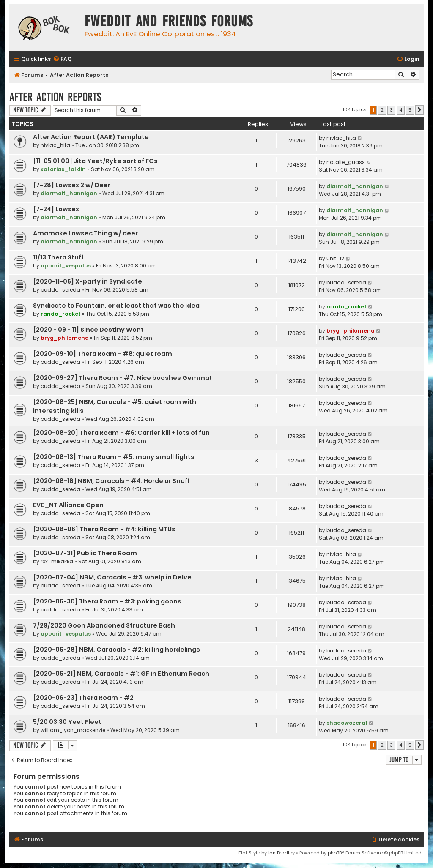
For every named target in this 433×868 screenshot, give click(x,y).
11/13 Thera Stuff (58, 257)
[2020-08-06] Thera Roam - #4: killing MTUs (104, 529)
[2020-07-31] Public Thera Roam (85, 553)
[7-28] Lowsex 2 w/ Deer (72, 185)
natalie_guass (346, 162)
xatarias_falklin (63, 169)
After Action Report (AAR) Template (91, 137)
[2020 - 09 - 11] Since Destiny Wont (88, 330)
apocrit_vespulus (66, 266)
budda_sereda (60, 290)
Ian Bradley (281, 853)
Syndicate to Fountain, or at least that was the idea (116, 306)
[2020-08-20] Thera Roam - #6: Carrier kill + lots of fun (121, 433)
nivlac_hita (55, 145)
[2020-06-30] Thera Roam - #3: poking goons (107, 601)
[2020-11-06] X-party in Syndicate (88, 281)
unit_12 (335, 258)
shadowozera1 (347, 723)
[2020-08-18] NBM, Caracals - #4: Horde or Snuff (111, 481)
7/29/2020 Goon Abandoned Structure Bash (104, 625)
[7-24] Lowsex (56, 209)
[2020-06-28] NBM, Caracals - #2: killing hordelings (116, 650)
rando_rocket (61, 314)
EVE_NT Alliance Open (68, 505)
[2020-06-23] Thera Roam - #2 (83, 698)
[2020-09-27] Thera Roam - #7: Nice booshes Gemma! (122, 378)
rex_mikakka (57, 561)
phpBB (335, 853)
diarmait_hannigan (69, 193)
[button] (419, 110)
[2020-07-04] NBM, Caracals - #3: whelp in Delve (112, 577)
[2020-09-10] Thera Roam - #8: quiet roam (103, 354)
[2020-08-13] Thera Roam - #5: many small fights (114, 457)
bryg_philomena (65, 338)
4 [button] (401, 110)
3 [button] (391, 110)
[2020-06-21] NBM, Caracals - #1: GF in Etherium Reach (121, 674)
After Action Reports (55, 97)
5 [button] (410, 110)
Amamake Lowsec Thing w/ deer (85, 233)
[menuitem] (62, 59)
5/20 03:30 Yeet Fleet (67, 722)
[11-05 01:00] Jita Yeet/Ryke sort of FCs (95, 161)
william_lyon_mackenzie (73, 730)
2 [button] (382, 110)
